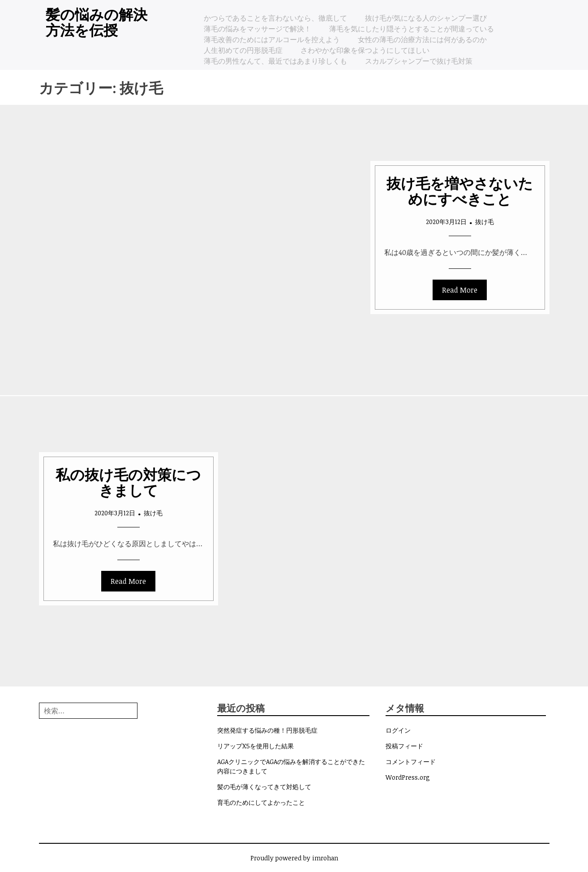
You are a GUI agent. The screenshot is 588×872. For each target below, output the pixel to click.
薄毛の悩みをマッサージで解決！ (258, 29)
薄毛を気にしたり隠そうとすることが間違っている (412, 29)
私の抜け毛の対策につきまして (128, 482)
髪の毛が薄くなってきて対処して (264, 787)
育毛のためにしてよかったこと (261, 802)
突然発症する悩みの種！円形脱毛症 (267, 730)
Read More (460, 290)
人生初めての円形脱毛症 (243, 50)
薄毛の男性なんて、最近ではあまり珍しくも (275, 61)
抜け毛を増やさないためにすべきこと (460, 190)
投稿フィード (404, 746)
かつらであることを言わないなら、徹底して (275, 18)
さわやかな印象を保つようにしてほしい (365, 50)
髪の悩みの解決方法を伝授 (97, 22)
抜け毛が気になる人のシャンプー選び (426, 18)
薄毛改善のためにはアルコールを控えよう (272, 39)
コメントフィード (411, 762)
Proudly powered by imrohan (294, 858)
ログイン (398, 730)
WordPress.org (408, 777)
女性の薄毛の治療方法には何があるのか (422, 39)
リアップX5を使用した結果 (255, 746)
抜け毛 (485, 222)
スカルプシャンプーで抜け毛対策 (419, 61)
